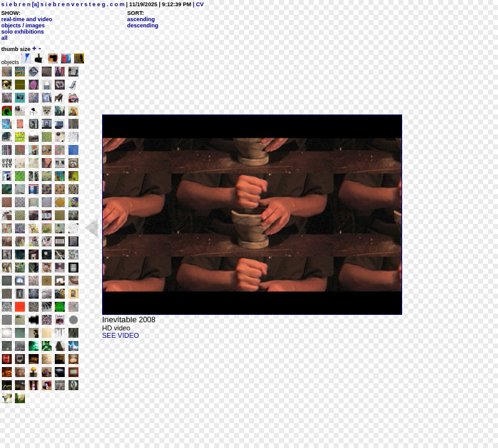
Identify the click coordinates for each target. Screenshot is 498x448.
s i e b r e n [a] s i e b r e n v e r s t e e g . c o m (63, 4)
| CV (197, 4)
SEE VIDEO (120, 335)
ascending (141, 19)
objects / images (23, 26)
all (4, 38)
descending (143, 26)
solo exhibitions (23, 32)
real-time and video (27, 19)
